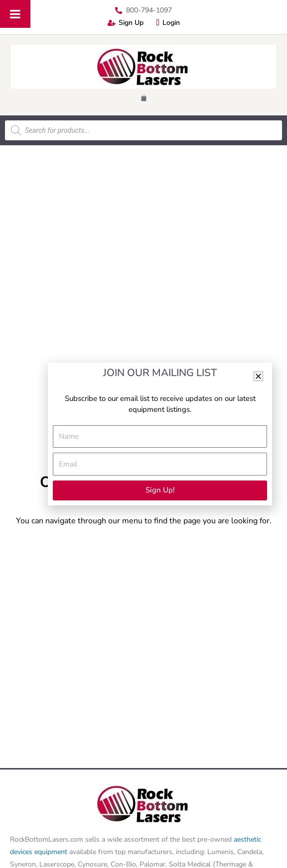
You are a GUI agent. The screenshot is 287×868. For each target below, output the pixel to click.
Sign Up (126, 23)
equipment (51, 852)
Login (168, 23)
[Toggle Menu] (15, 14)
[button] (258, 376)
